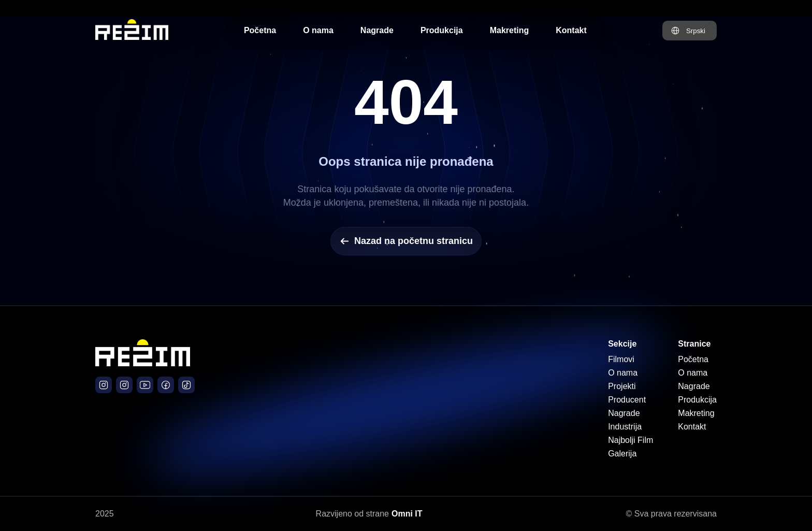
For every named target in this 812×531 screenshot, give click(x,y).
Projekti (622, 386)
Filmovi (621, 359)
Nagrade (377, 30)
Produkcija (442, 30)
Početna (260, 30)
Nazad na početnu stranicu (406, 241)
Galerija (622, 454)
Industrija (625, 427)
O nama (318, 30)
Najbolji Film (630, 440)
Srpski (696, 31)
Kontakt (571, 30)
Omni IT (407, 514)
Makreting (510, 30)
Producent (627, 400)
